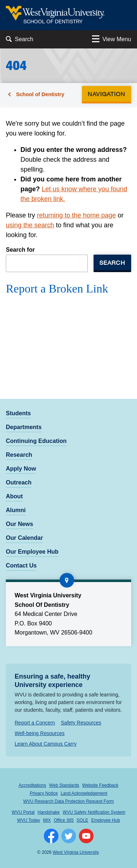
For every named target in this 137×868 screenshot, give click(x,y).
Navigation (109, 94)
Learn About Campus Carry (46, 744)
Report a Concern (35, 723)
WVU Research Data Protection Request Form (68, 801)
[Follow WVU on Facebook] (51, 836)
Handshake (49, 812)
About (14, 496)
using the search (30, 225)
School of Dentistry (40, 94)
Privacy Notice (44, 793)
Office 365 (64, 820)
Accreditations (32, 785)
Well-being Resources (40, 733)
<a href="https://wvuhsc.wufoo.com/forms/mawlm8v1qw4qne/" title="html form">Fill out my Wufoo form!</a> (68, 332)
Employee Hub (106, 820)
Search (112, 262)
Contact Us (21, 565)
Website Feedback (100, 785)
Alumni (16, 510)
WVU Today (29, 820)
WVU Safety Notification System (94, 812)
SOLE (83, 820)
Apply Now (21, 469)
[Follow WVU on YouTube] (86, 836)
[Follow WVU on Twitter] (69, 836)
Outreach (19, 482)
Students (18, 413)
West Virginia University (75, 852)
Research (19, 455)
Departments (24, 427)
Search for (20, 250)
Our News (20, 524)
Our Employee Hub (32, 552)
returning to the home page (76, 215)
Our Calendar (24, 538)
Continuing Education (36, 441)
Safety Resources (81, 723)
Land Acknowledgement (84, 793)
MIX (47, 820)
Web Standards (64, 785)
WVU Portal (23, 812)
